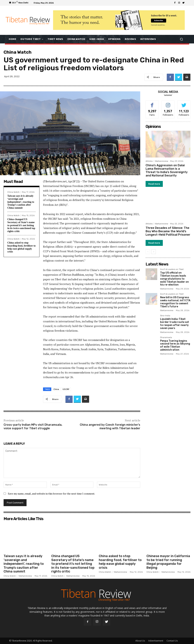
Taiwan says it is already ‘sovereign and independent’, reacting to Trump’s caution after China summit (21, 202)
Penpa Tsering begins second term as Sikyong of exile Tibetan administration (175, 345)
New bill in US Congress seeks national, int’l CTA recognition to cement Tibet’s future (175, 302)
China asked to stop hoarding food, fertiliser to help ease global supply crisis (22, 247)
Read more (154, 184)
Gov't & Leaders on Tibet (172, 269)
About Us (140, 641)
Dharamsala (166, 338)
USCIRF (66, 389)
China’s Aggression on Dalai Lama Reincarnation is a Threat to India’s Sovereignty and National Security (167, 170)
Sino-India (165, 316)
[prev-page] (148, 252)
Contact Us (172, 641)
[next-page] (154, 252)
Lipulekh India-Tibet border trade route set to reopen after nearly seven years (175, 324)
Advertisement (156, 641)
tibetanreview (162, 161)
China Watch (18, 52)
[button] (181, 39)
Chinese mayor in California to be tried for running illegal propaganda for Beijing (168, 562)
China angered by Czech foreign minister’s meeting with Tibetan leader (110, 427)
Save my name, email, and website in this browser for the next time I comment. (51, 494)
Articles (149, 161)
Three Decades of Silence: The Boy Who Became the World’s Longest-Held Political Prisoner (168, 231)
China (56, 389)
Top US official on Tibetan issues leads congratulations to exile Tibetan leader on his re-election (174, 279)
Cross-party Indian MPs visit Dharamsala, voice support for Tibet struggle (33, 427)
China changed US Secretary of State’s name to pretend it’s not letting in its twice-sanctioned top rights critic (21, 225)
